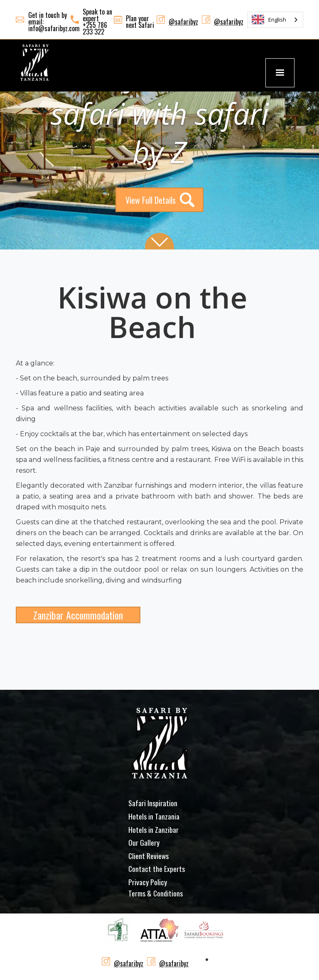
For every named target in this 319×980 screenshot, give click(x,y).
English (269, 20)
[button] (280, 73)
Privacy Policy (148, 882)
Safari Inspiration (153, 803)
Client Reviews (148, 856)
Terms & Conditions (156, 893)
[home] (34, 62)
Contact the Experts (157, 869)
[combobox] (275, 20)
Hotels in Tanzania (154, 816)
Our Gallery (144, 842)
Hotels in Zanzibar (153, 829)
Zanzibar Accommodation (78, 615)
